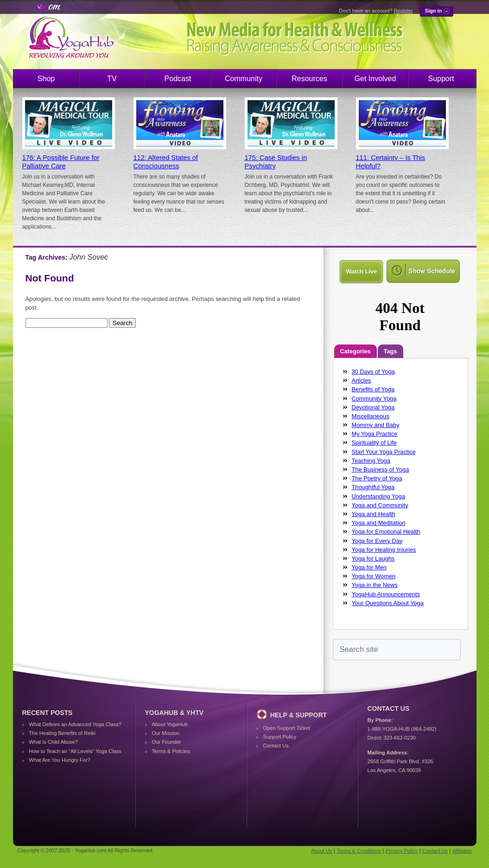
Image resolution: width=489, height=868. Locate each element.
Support (441, 79)
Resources (309, 79)
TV (112, 79)
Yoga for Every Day (377, 541)
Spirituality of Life (374, 443)
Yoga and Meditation (379, 523)
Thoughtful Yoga (373, 487)
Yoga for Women (374, 576)
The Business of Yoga (381, 469)
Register (403, 11)
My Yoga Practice (375, 434)
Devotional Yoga (373, 407)
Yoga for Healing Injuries (384, 550)
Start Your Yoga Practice (384, 452)
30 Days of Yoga (373, 372)
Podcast (178, 79)
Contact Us (276, 746)
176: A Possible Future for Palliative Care (61, 162)
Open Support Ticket (287, 728)
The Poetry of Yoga (377, 478)
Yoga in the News (375, 585)
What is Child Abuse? (54, 742)
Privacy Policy (401, 851)
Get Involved (375, 79)
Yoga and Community (380, 505)
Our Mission (166, 733)
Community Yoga (374, 399)
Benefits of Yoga (373, 389)
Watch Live (361, 271)
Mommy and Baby (376, 425)
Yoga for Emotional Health (386, 532)
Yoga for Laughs (373, 558)
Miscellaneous (371, 416)
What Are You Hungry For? (60, 760)
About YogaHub (170, 724)
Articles (362, 380)
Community (244, 79)
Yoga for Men (369, 567)
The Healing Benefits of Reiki (62, 733)
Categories (356, 351)
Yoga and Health (374, 514)
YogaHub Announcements (386, 594)
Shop (46, 79)
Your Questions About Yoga (388, 603)
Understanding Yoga (378, 496)
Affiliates (462, 851)
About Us (321, 851)
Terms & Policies (171, 751)
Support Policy (280, 737)
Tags (391, 351)
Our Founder (167, 742)
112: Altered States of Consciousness (166, 162)
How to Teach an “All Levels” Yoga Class (76, 751)
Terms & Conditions (359, 851)
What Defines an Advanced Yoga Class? (75, 724)
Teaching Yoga (371, 461)
